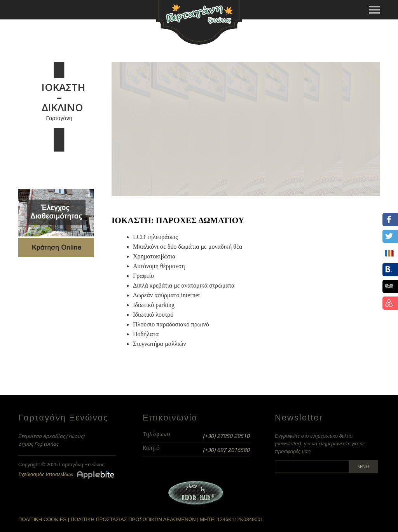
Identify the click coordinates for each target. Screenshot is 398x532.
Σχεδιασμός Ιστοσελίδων (46, 474)
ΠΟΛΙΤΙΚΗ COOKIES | (45, 519)
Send (363, 467)
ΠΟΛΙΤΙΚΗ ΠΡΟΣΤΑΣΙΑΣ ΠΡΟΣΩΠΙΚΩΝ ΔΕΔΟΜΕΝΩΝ (133, 519)
